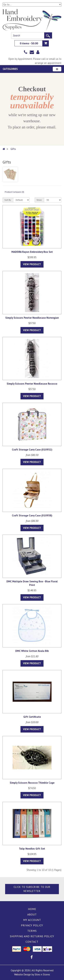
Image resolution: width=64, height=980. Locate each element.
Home (32, 909)
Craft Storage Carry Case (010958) (32, 515)
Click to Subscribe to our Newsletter (32, 889)
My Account (32, 920)
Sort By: (8, 200)
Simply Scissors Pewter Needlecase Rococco (32, 384)
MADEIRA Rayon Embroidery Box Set (32, 252)
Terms (32, 931)
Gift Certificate (32, 717)
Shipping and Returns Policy (32, 936)
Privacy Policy (32, 925)
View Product (32, 264)
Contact (32, 942)
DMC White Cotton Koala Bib (32, 651)
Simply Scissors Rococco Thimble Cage (32, 783)
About (32, 914)
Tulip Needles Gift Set (32, 849)
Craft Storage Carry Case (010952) (32, 450)
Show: (39, 200)
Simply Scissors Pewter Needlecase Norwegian (32, 318)
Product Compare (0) (14, 192)
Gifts (13, 149)
